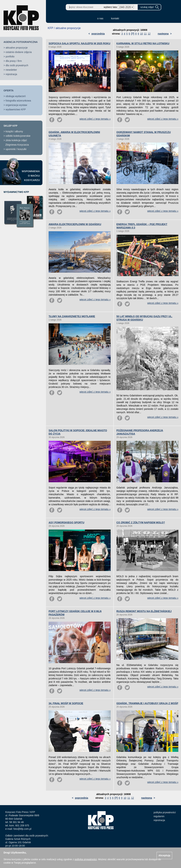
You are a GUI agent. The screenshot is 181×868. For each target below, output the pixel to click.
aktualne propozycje (17, 48)
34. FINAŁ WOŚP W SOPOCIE (66, 703)
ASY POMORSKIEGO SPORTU (66, 522)
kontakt (115, 18)
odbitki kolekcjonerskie (18, 136)
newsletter (11, 70)
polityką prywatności (86, 859)
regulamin (159, 816)
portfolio (10, 56)
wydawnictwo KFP (16, 109)
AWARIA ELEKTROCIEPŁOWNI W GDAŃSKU (75, 224)
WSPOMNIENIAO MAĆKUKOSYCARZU (31, 176)
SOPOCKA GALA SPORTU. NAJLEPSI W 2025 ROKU (79, 43)
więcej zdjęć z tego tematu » (95, 119)
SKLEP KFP (10, 126)
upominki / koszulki (16, 149)
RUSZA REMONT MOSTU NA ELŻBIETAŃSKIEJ (144, 611)
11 (145, 34)
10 (142, 34)
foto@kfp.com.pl (22, 829)
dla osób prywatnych (17, 65)
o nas (100, 18)
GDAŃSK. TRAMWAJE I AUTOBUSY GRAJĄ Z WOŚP (147, 703)
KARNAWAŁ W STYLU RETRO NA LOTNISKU (143, 43)
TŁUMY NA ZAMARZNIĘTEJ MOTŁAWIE (72, 316)
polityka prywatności (165, 812)
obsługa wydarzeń (16, 96)
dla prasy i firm (14, 61)
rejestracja (11, 74)
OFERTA (9, 91)
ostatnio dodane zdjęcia (19, 52)
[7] (133, 34)
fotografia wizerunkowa (18, 101)
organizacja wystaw (16, 105)
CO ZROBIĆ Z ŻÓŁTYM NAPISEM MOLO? (141, 522)
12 (149, 34)
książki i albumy (14, 131)
